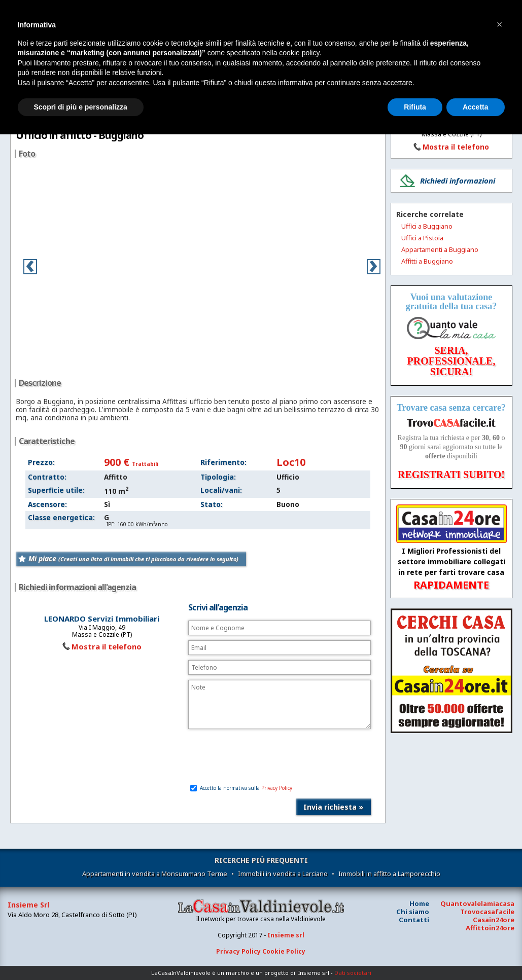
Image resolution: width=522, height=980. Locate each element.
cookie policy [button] (299, 53)
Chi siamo (413, 912)
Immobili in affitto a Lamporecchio (389, 874)
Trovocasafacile (487, 912)
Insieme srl (286, 935)
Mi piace (133, 558)
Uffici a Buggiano (427, 226)
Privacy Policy (277, 788)
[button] (500, 24)
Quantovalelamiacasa (477, 903)
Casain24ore (494, 920)
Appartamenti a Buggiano (440, 249)
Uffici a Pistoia (422, 238)
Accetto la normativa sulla (241, 788)
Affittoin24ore (490, 928)
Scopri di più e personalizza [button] (81, 107)
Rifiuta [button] (415, 107)
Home (419, 903)
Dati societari (353, 973)
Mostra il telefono (107, 646)
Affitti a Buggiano (427, 261)
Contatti (414, 920)
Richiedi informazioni (458, 180)
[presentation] (265, 757)
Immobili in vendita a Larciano (283, 874)
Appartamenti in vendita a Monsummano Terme (155, 874)
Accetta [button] (476, 107)
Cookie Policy (284, 951)
